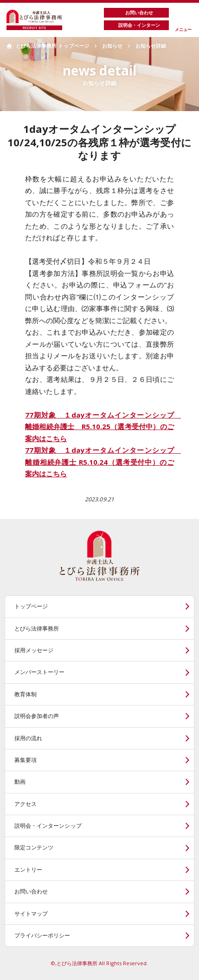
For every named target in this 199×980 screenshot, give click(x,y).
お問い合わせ (31, 891)
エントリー (28, 870)
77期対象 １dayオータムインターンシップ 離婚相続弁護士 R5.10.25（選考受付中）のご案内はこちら (103, 427)
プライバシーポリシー (42, 935)
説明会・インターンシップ (48, 826)
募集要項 (26, 760)
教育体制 (26, 694)
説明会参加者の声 (37, 716)
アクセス (26, 804)
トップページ (31, 606)
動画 (20, 782)
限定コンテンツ (34, 847)
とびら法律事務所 (37, 628)
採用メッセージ (34, 650)
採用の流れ (28, 738)
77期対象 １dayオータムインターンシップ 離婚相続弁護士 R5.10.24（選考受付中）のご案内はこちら (103, 462)
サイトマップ (31, 914)
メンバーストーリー (40, 672)
